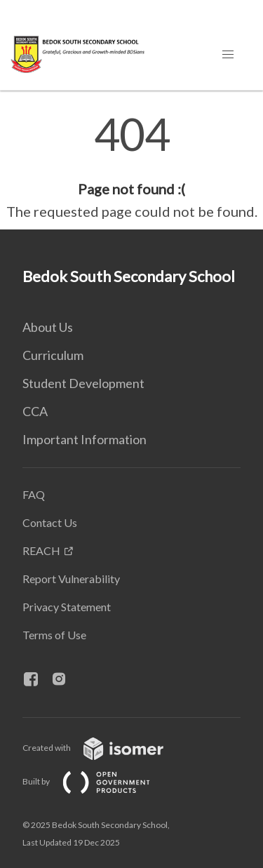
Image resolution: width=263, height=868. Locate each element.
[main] (131, 167)
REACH (41, 550)
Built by (97, 781)
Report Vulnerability (71, 579)
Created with (104, 748)
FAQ (34, 494)
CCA (35, 411)
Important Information (85, 439)
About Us (48, 327)
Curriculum (53, 355)
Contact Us (50, 522)
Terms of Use (54, 635)
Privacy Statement (67, 607)
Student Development (83, 383)
